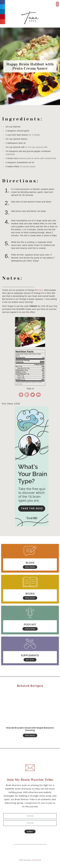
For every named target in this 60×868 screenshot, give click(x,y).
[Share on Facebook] (27, 395)
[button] (57, 4)
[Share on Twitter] (33, 395)
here (41, 290)
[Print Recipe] (38, 395)
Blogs (30, 563)
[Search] (43, 841)
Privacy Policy (37, 860)
